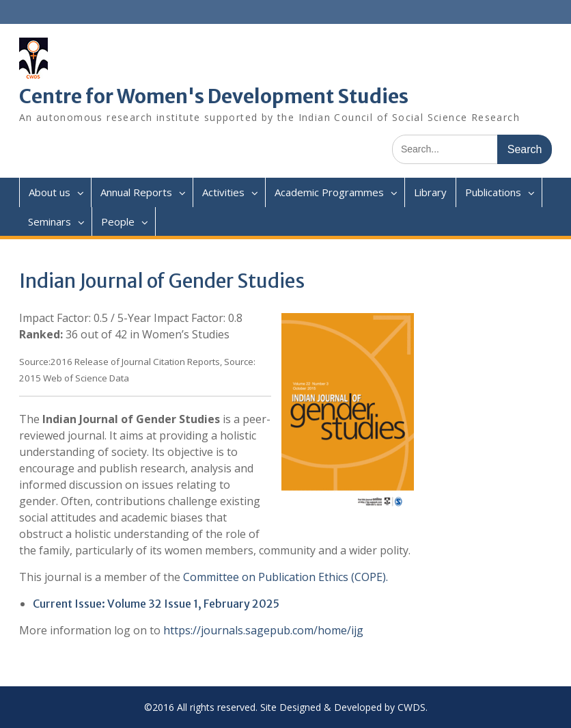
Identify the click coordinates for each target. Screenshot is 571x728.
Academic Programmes (329, 192)
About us (50, 192)
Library (430, 192)
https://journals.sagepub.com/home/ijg (263, 630)
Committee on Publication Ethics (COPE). (285, 577)
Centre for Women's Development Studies (214, 96)
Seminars (50, 221)
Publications (493, 192)
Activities (223, 192)
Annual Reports (136, 192)
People (118, 221)
